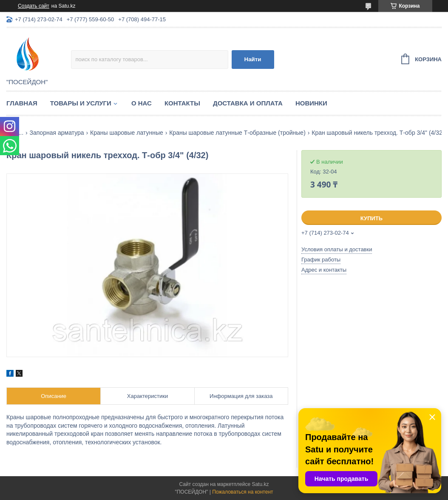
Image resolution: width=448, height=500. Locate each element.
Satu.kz (260, 484)
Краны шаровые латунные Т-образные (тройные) (237, 133)
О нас (142, 103)
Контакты (182, 103)
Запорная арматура (57, 133)
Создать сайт (34, 6)
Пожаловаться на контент (242, 492)
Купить (371, 218)
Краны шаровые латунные (127, 133)
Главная (22, 103)
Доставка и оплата (248, 103)
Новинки (311, 103)
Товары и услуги (81, 103)
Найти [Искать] (253, 59)
